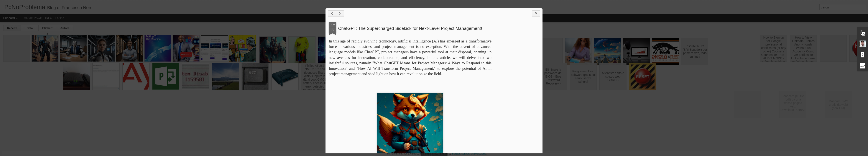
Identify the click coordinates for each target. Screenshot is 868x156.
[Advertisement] (515, 91)
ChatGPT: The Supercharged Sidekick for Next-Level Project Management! (410, 28)
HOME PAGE (33, 18)
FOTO (60, 18)
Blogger (456, 154)
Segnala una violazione (474, 154)
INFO (49, 18)
